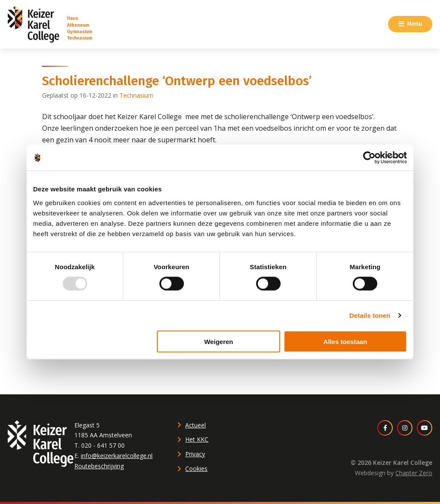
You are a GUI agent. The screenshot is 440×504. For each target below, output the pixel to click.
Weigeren (218, 341)
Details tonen (370, 315)
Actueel (196, 425)
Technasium (136, 95)
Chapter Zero (414, 473)
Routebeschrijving (99, 466)
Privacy (195, 454)
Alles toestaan (345, 341)
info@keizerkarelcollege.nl (117, 456)
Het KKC (197, 439)
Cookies (196, 469)
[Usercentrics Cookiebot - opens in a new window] (369, 158)
